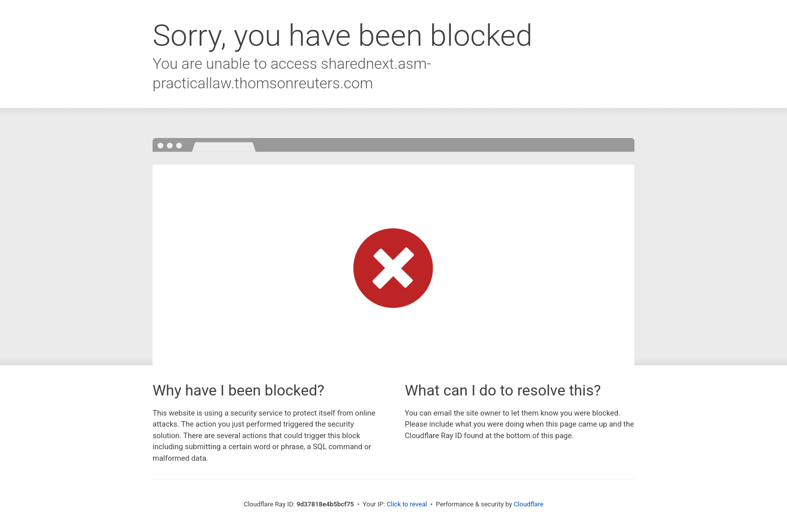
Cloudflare (528, 504)
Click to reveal (407, 504)
